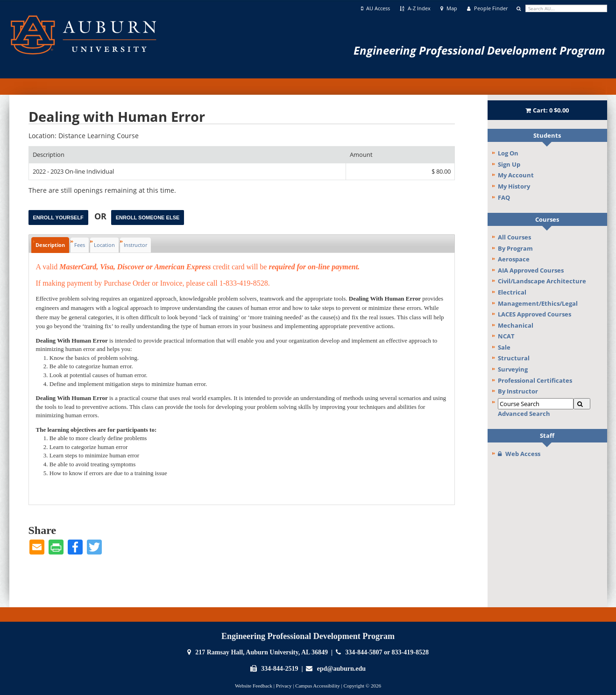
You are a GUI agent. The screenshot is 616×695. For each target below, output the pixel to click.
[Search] (582, 404)
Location (104, 245)
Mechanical (516, 325)
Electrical (512, 292)
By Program (515, 248)
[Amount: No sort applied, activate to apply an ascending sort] (400, 155)
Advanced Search (524, 414)
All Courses (514, 237)
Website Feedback (254, 686)
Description (50, 245)
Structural (514, 358)
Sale (504, 347)
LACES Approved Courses (535, 314)
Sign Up (509, 164)
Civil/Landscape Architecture (542, 281)
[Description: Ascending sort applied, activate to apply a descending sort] (187, 155)
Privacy (284, 686)
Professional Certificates (535, 380)
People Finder (487, 8)
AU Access (376, 8)
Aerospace (514, 259)
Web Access (519, 454)
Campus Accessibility (318, 686)
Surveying (513, 369)
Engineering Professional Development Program (479, 50)
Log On (508, 153)
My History (514, 186)
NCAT (506, 336)
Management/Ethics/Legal (538, 303)
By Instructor (518, 391)
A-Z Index (415, 8)
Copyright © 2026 (362, 686)
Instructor (135, 245)
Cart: (547, 110)
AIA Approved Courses (531, 270)
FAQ (504, 197)
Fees (80, 245)
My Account (516, 175)
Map (449, 8)
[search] (566, 8)
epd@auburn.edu (341, 669)
